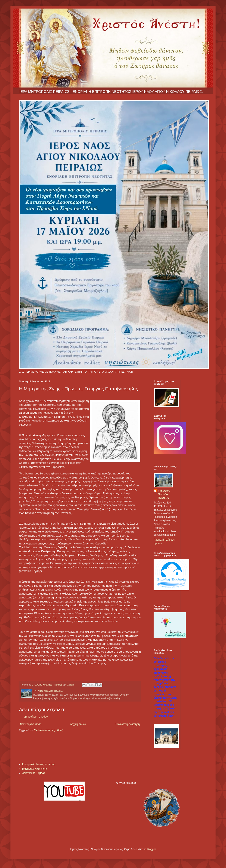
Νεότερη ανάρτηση (31, 724)
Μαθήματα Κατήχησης (35, 769)
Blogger (151, 849)
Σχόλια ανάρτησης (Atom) (49, 730)
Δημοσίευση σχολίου (36, 717)
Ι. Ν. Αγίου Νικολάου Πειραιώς (164, 494)
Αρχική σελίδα (78, 724)
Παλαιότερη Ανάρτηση (127, 724)
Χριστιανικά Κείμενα (33, 773)
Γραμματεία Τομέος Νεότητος (39, 764)
